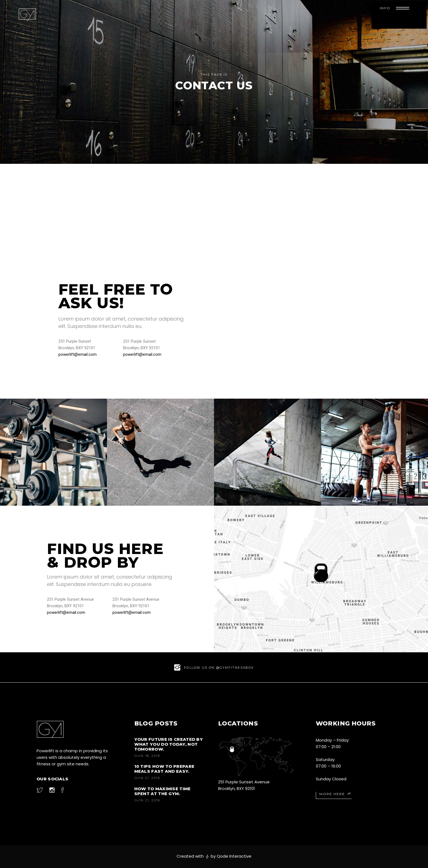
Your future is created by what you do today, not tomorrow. (169, 744)
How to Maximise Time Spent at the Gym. (163, 791)
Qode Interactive (234, 856)
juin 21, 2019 (147, 778)
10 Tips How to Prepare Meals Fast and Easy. (164, 769)
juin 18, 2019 (147, 756)
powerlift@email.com (78, 354)
